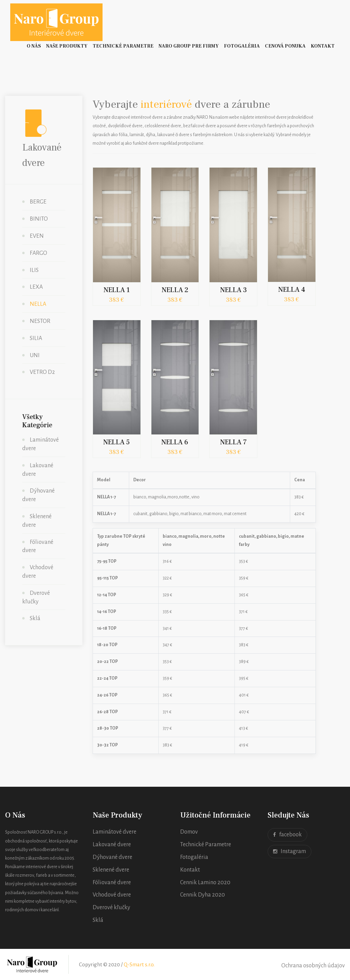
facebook (287, 835)
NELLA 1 (117, 290)
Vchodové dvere (112, 895)
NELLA (38, 304)
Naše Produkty (67, 46)
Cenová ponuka (285, 46)
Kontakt (323, 46)
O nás (34, 46)
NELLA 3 (233, 290)
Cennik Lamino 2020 (205, 883)
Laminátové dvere (115, 832)
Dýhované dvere (112, 857)
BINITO (39, 219)
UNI (35, 355)
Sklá (35, 618)
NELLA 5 (117, 442)
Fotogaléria (242, 46)
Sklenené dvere (111, 870)
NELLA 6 (175, 442)
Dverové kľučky (111, 907)
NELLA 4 (292, 290)
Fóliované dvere (112, 883)
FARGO (38, 253)
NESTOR (40, 321)
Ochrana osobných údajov (313, 966)
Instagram (290, 852)
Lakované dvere (112, 845)
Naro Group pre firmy (189, 46)
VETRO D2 (42, 372)
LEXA (36, 287)
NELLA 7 (233, 442)
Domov (189, 832)
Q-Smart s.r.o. (139, 964)
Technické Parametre (123, 46)
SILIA (36, 338)
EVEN (37, 236)
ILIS (34, 270)
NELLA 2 (175, 290)
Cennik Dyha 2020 (203, 895)
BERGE (38, 202)
